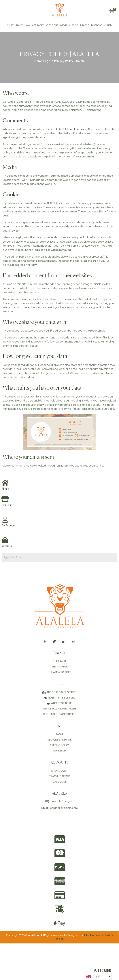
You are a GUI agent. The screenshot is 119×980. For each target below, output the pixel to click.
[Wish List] (5, 540)
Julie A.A (89, 935)
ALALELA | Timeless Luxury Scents (76, 129)
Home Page (42, 61)
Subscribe (102, 971)
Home (5, 489)
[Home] (5, 483)
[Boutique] (5, 499)
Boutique (7, 505)
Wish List (7, 546)
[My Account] (5, 520)
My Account (9, 526)
